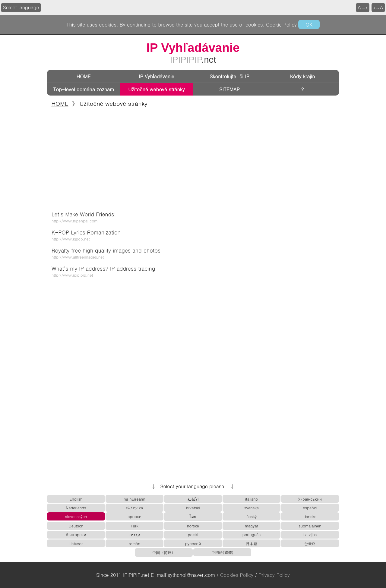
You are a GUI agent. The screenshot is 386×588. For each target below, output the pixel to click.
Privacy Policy (274, 575)
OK (309, 25)
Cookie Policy (281, 25)
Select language (21, 7)
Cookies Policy (237, 575)
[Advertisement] (193, 157)
